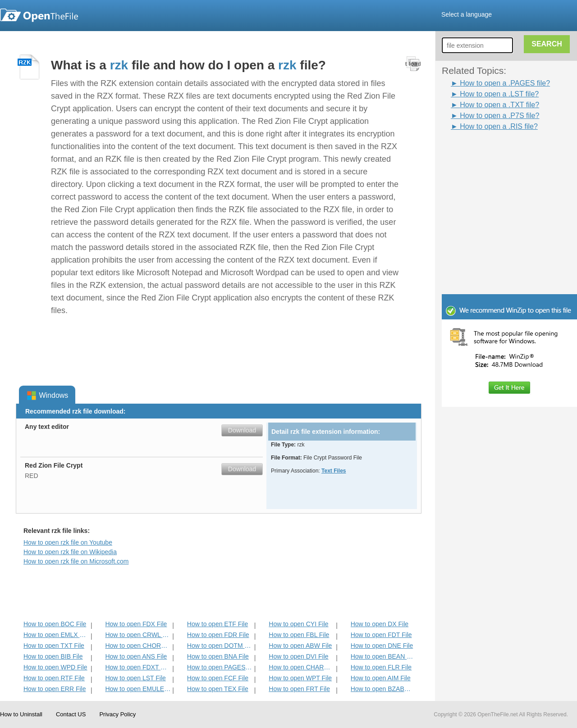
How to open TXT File (54, 646)
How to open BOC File (55, 624)
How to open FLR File (381, 667)
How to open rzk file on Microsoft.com (76, 561)
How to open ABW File (300, 646)
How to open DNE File (382, 646)
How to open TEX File (218, 689)
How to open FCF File (218, 678)
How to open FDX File (136, 624)
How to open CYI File (298, 624)
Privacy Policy (117, 714)
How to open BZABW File (383, 689)
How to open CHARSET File (301, 667)
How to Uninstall (21, 714)
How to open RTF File (54, 678)
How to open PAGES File (220, 667)
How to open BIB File (53, 656)
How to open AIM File (381, 678)
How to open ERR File (55, 689)
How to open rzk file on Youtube (68, 542)
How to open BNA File (218, 656)
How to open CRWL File (138, 635)
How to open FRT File (299, 689)
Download (242, 430)
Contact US (71, 714)
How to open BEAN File (383, 656)
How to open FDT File (381, 635)
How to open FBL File (299, 635)
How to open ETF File (218, 624)
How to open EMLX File (56, 635)
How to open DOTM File (220, 646)
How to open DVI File (298, 656)
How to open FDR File (218, 635)
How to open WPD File (55, 667)
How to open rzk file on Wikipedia (70, 552)
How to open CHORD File (138, 646)
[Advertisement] (496, 152)
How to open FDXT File (138, 667)
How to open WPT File (300, 678)
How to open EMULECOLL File (138, 689)
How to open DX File (380, 624)
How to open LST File (135, 678)
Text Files (334, 471)
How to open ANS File (136, 656)
